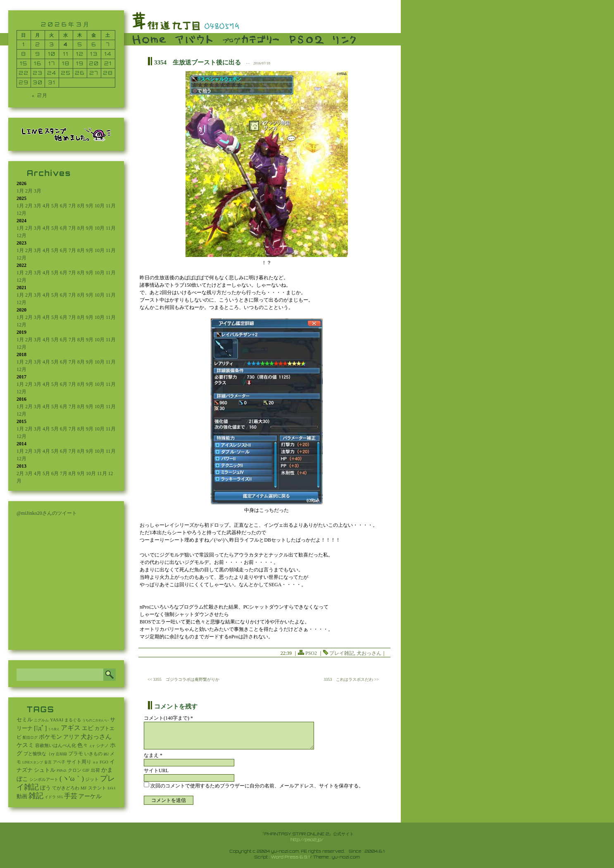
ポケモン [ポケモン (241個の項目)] (50, 737)
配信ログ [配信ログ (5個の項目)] (30, 737)
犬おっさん (369, 653)
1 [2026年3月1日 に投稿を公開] (24, 44)
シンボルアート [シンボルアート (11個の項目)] (44, 779)
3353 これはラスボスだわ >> (351, 679)
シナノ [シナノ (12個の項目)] (102, 746)
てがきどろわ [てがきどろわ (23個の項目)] (66, 788)
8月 (81, 206)
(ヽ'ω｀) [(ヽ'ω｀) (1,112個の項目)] (72, 779)
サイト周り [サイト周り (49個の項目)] (79, 762)
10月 (100, 206)
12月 (21, 213)
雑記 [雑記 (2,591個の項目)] (36, 796)
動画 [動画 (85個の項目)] (22, 797)
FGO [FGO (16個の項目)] (104, 762)
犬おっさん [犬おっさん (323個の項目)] (96, 737)
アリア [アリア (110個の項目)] (71, 737)
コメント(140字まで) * (168, 718)
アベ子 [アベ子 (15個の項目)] (59, 762)
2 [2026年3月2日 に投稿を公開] (38, 44)
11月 (111, 206)
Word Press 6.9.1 (290, 857)
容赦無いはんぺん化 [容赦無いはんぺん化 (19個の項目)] (56, 746)
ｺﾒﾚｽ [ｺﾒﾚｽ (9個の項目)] (112, 788)
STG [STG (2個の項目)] (60, 797)
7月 (72, 206)
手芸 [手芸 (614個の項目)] (71, 796)
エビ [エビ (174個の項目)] (88, 728)
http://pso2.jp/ (307, 839)
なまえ (153, 755)
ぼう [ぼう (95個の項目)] (45, 788)
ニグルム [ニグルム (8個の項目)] (41, 720)
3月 (38, 191)
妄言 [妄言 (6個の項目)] (48, 762)
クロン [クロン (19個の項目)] (75, 770)
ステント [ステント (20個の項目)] (97, 788)
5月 (55, 206)
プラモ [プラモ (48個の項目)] (76, 754)
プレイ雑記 (342, 653)
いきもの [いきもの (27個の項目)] (93, 754)
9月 (90, 206)
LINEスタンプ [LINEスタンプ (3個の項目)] (33, 762)
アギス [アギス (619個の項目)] (71, 728)
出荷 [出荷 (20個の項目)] (95, 770)
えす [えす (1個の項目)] (92, 746)
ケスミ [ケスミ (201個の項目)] (25, 745)
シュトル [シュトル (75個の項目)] (45, 770)
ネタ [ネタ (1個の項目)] (95, 763)
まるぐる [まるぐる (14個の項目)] (73, 720)
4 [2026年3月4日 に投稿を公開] (66, 44)
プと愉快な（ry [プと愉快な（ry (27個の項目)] (39, 754)
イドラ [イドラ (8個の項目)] (50, 797)
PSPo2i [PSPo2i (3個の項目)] (62, 771)
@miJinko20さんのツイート (47, 513)
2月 (29, 191)
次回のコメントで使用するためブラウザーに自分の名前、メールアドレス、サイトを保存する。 (257, 786)
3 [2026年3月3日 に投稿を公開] (52, 44)
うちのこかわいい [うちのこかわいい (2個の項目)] (95, 720)
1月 (20, 191)
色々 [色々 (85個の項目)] (83, 745)
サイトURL (156, 770)
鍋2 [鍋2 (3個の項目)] (106, 754)
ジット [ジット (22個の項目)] (92, 779)
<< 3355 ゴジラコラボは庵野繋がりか (183, 679)
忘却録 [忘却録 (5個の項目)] (61, 754)
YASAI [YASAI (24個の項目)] (57, 720)
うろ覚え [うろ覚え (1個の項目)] (54, 729)
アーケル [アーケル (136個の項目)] (90, 796)
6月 (64, 206)
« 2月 (40, 95)
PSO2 (311, 653)
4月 (46, 206)
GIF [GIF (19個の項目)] (86, 770)
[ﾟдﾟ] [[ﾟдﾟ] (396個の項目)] (40, 728)
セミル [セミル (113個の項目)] (25, 719)
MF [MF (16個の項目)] (84, 788)
